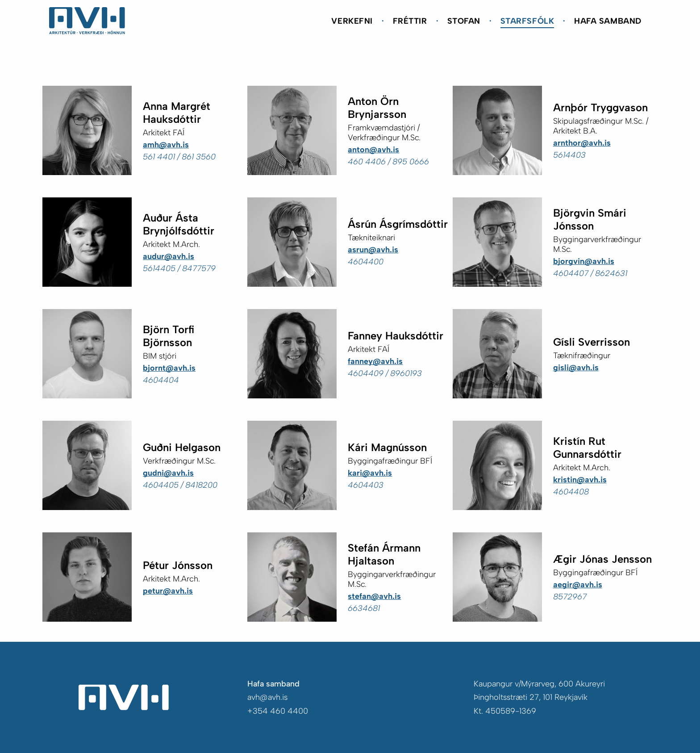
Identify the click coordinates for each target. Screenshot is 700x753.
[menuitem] (353, 21)
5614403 (569, 155)
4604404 (161, 380)
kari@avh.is (370, 473)
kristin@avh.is (580, 480)
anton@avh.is (373, 150)
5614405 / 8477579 (179, 268)
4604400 (366, 262)
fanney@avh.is (375, 361)
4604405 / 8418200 (180, 485)
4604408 (571, 492)
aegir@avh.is (578, 585)
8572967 (570, 597)
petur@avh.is (168, 591)
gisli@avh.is (576, 368)
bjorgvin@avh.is (584, 261)
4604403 (366, 485)
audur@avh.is (169, 256)
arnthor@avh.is (582, 143)
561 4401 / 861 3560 (179, 157)
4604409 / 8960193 (385, 373)
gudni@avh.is (168, 473)
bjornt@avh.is (169, 368)
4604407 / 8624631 (590, 273)
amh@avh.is (166, 145)
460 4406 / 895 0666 (388, 162)
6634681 (364, 608)
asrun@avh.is (373, 250)
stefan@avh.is (374, 596)
